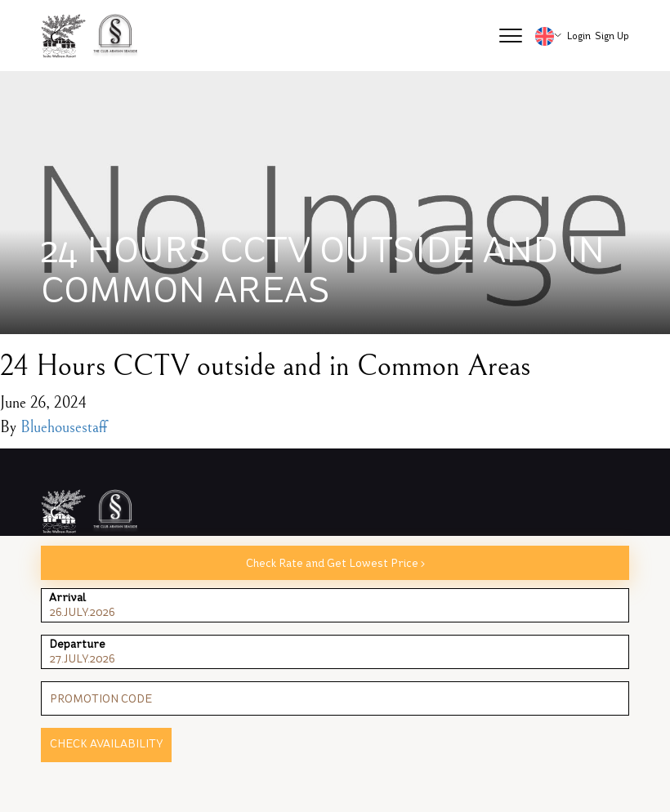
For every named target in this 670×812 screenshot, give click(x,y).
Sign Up (612, 36)
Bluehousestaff (64, 428)
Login (579, 36)
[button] (511, 36)
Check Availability (106, 744)
